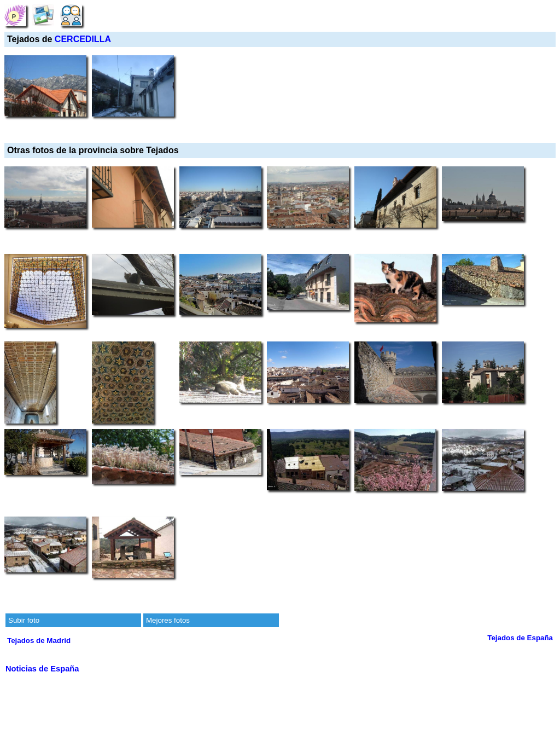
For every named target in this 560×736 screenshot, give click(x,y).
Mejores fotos (168, 620)
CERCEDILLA (83, 39)
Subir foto (24, 620)
